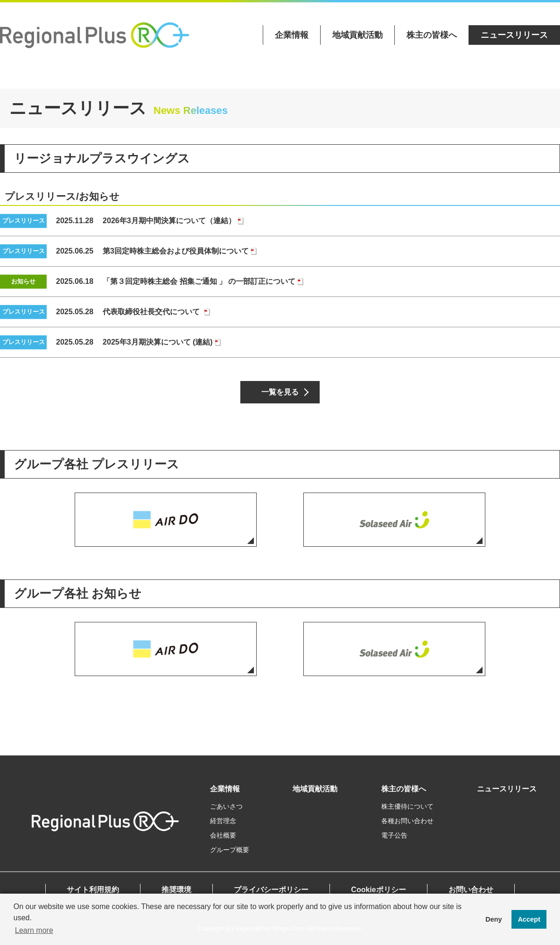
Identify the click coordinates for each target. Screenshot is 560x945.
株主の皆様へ (432, 35)
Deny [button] (493, 919)
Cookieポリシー (378, 890)
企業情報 (292, 35)
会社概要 (223, 835)
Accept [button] (529, 919)
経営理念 (223, 821)
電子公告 (394, 835)
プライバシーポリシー (271, 890)
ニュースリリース (514, 35)
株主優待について (407, 806)
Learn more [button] (34, 930)
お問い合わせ (471, 890)
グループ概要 (230, 850)
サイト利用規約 (93, 890)
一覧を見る (280, 392)
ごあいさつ (226, 806)
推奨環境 (176, 890)
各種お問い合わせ (407, 821)
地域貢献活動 (357, 35)
